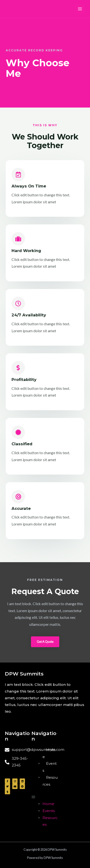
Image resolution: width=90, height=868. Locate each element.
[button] (45, 642)
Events (49, 811)
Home (48, 804)
